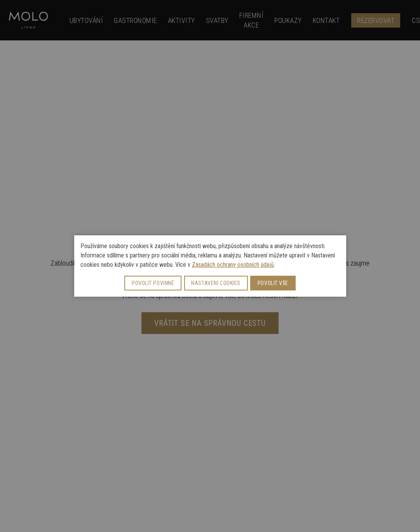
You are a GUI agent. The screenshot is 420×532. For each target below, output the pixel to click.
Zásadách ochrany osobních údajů (233, 265)
